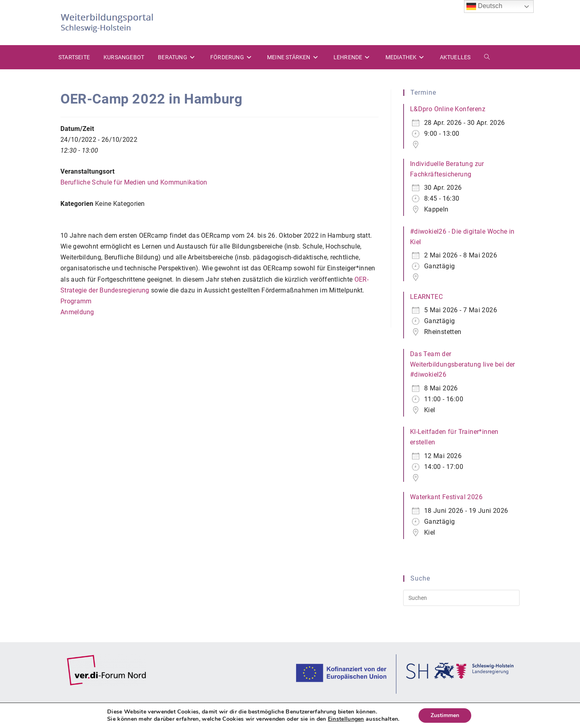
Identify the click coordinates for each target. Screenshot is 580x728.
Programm (76, 301)
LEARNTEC (426, 297)
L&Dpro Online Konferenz (448, 109)
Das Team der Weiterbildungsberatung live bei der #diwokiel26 (463, 364)
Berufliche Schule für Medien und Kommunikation (134, 182)
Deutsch (485, 6)
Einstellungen (346, 719)
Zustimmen (445, 715)
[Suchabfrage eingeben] (461, 598)
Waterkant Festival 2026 (446, 497)
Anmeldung (77, 312)
